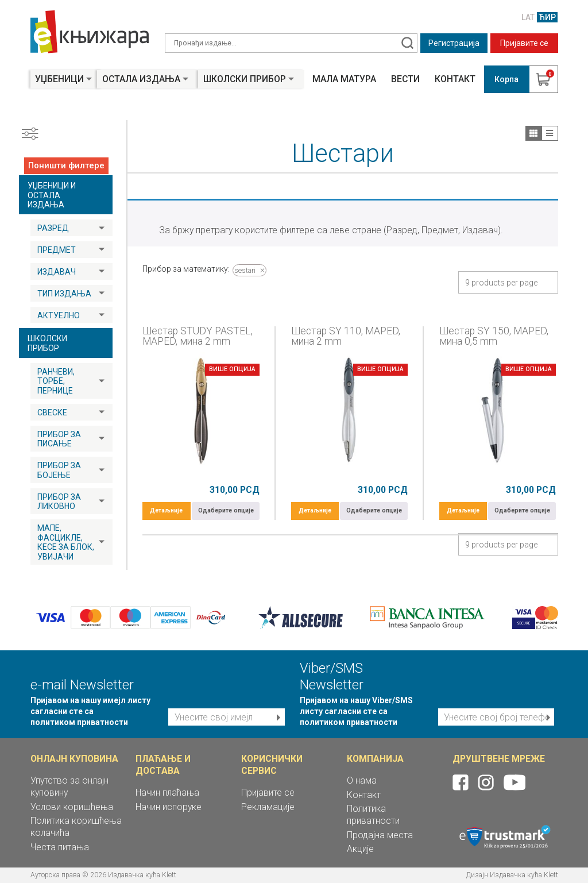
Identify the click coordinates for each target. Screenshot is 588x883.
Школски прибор (245, 79)
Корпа (506, 79)
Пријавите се (524, 43)
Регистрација (454, 43)
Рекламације (268, 807)
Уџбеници (59, 79)
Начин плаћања (167, 793)
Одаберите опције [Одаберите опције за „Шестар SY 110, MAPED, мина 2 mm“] (374, 510)
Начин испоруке (169, 807)
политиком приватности (79, 722)
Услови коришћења (72, 807)
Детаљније (166, 510)
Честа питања (60, 847)
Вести (405, 79)
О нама (362, 780)
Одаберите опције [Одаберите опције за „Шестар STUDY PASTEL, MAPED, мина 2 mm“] (226, 510)
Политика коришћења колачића (76, 827)
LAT (528, 17)
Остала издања (141, 79)
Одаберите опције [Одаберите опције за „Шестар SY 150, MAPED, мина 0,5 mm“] (522, 510)
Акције (360, 849)
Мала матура (344, 79)
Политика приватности (373, 815)
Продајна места (380, 835)
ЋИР (547, 17)
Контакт (455, 79)
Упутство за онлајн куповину (69, 786)
